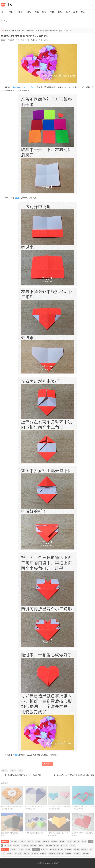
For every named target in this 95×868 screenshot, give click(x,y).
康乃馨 (62, 841)
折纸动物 (33, 845)
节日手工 (14, 849)
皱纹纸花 (77, 841)
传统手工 (10, 853)
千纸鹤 (41, 845)
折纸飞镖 (64, 845)
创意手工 (85, 849)
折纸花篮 (17, 845)
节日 (11, 12)
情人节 (4, 770)
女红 (60, 12)
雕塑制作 (68, 849)
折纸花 (38, 841)
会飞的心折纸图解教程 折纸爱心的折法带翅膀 (77, 775)
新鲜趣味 (86, 853)
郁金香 (69, 841)
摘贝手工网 (9, 31)
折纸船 (56, 845)
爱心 (32, 87)
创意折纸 (22, 841)
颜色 (17, 755)
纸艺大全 (44, 849)
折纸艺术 (73, 845)
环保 (52, 12)
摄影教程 (52, 853)
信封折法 (25, 845)
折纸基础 (14, 841)
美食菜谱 (35, 853)
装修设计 (69, 853)
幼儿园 (28, 849)
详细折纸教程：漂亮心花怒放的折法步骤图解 (24, 775)
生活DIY (76, 849)
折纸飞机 (49, 845)
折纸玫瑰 (46, 841)
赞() (47, 764)
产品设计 (77, 853)
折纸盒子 (8, 845)
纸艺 (44, 12)
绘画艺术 (60, 853)
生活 (75, 12)
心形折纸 (30, 31)
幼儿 (29, 12)
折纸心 (16, 87)
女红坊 (60, 849)
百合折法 (54, 841)
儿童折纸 (31, 841)
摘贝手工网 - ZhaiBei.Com (45, 863)
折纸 (37, 12)
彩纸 (17, 198)
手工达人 (18, 853)
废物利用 (53, 849)
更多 (3, 21)
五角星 (84, 841)
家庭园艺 (43, 853)
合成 (24, 87)
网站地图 (57, 863)
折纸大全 (20, 31)
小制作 (20, 12)
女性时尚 (27, 853)
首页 (3, 12)
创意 (83, 12)
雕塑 (68, 12)
